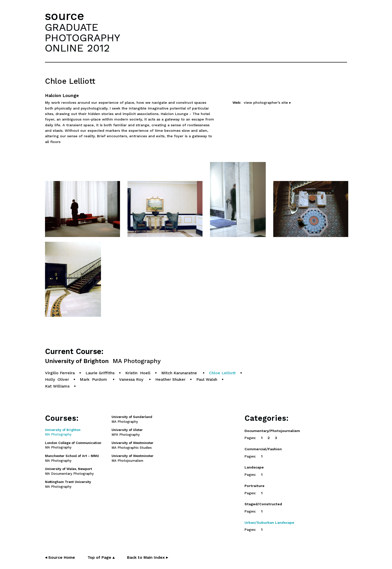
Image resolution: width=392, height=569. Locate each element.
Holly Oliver (57, 379)
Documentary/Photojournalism (272, 431)
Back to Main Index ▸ (147, 557)
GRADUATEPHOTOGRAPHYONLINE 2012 (82, 37)
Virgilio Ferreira (60, 373)
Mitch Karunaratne (180, 373)
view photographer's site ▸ (267, 102)
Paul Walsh (207, 379)
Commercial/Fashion (263, 449)
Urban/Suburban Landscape (269, 522)
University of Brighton (103, 361)
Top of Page (101, 557)
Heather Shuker (170, 379)
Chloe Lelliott (222, 373)
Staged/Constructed (263, 504)
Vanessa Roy (132, 379)
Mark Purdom (94, 379)
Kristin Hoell (138, 373)
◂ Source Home (60, 557)
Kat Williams (57, 386)
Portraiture (254, 486)
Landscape (254, 467)
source (64, 16)
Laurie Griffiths (100, 373)
